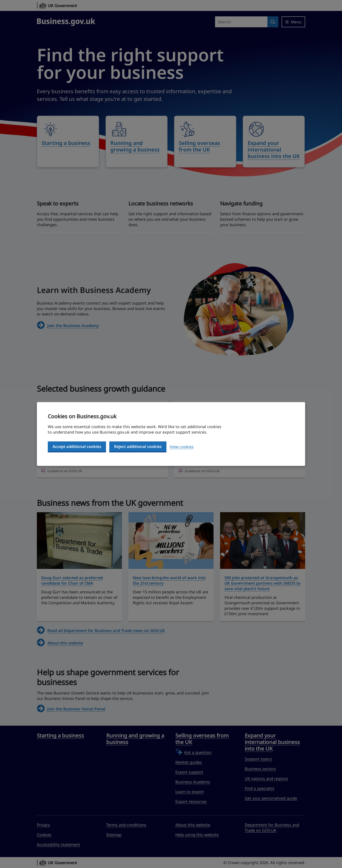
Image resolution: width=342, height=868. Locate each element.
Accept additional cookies (77, 446)
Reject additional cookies (138, 446)
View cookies (182, 447)
